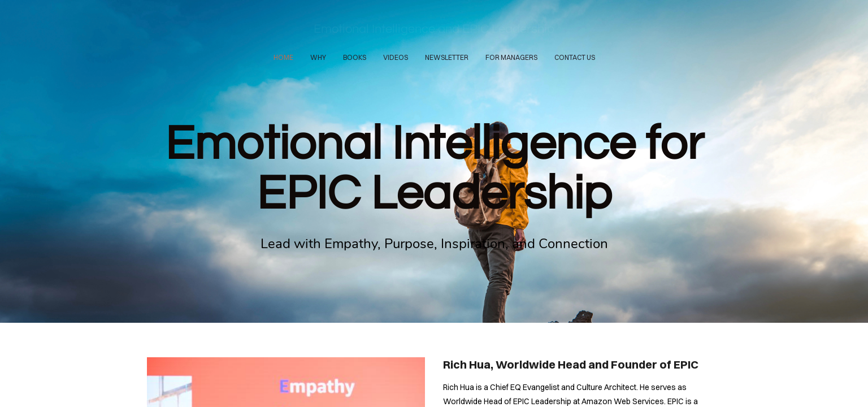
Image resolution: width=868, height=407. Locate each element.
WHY (318, 57)
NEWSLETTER (447, 57)
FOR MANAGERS (511, 57)
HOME (283, 57)
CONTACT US (575, 57)
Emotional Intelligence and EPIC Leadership (434, 29)
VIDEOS (396, 57)
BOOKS (355, 57)
